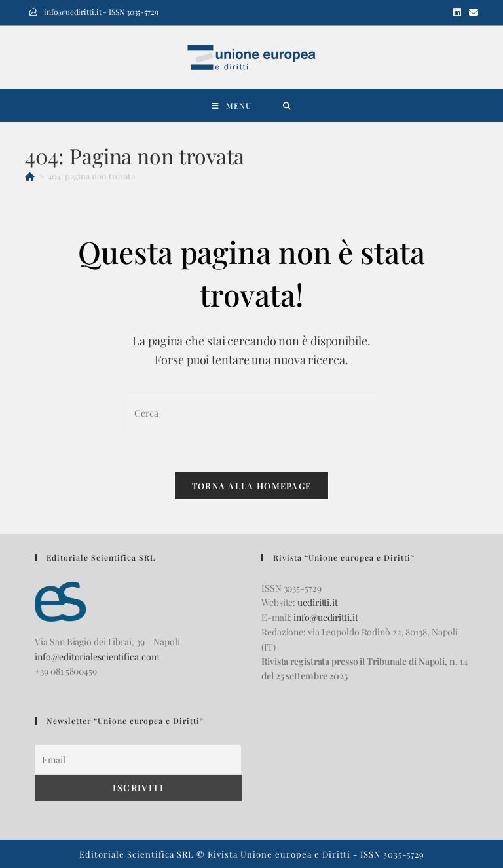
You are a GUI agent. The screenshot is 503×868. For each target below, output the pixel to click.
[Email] (138, 760)
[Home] (30, 176)
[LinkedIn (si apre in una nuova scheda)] (457, 12)
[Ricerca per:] (287, 105)
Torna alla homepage (252, 487)
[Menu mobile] (232, 105)
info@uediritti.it (326, 617)
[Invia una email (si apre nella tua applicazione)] (472, 12)
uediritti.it (318, 602)
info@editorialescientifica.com (97, 657)
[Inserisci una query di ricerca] (251, 413)
